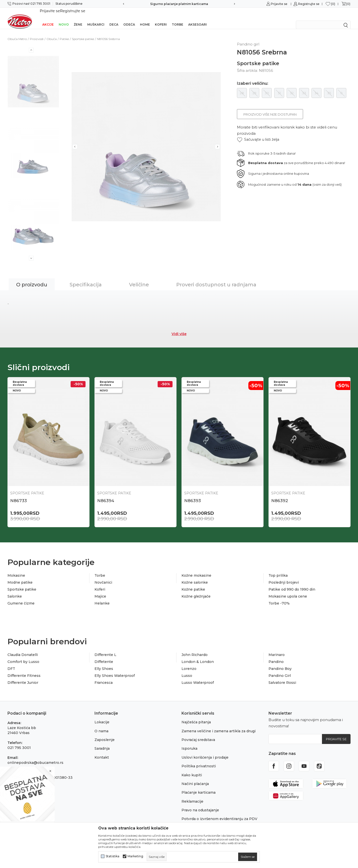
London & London (198, 655)
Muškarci (96, 18)
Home (145, 18)
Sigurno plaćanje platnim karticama (179, 4)
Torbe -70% (279, 597)
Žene (78, 18)
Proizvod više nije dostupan (270, 108)
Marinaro (277, 648)
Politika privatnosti (199, 760)
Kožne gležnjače (196, 590)
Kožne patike (193, 583)
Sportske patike (83, 32)
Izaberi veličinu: (253, 77)
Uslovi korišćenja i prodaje (205, 751)
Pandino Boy (280, 662)
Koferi (161, 18)
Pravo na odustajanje (200, 804)
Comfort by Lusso (23, 655)
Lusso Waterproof (198, 676)
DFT (11, 662)
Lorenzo (189, 662)
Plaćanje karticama (199, 786)
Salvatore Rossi (282, 676)
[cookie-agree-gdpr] (248, 857)
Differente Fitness (24, 669)
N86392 (280, 494)
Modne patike (20, 576)
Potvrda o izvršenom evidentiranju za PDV (219, 812)
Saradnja (102, 742)
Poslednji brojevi (284, 576)
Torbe (178, 18)
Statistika (112, 856)
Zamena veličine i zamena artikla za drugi (219, 725)
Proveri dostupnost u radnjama (216, 278)
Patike (64, 32)
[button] (258, 133)
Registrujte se (309, 4)
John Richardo (195, 648)
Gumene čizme (21, 597)
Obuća (52, 32)
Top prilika (278, 569)
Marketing (135, 856)
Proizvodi (37, 32)
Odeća (129, 18)
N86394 (106, 494)
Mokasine (16, 569)
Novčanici (103, 576)
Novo (64, 18)
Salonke (15, 590)
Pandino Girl (280, 669)
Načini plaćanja (195, 777)
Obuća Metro (17, 32)
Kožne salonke (195, 576)
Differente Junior (23, 676)
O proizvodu (32, 278)
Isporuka (189, 742)
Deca (114, 18)
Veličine (139, 278)
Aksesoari (198, 18)
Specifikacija (86, 278)
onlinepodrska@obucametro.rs (35, 756)
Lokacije (102, 716)
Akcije (48, 18)
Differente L (105, 648)
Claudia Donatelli (23, 648)
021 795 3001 (19, 741)
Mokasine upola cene (288, 590)
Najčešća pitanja (196, 716)
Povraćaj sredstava (198, 733)
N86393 (193, 494)
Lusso (187, 669)
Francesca (104, 676)
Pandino (276, 655)
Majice (100, 590)
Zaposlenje (105, 733)
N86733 (19, 494)
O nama (101, 725)
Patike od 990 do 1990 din (292, 583)
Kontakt (102, 751)
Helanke (102, 597)
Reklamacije (192, 795)
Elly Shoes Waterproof (115, 669)
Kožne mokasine (196, 569)
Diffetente (104, 655)
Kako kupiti (192, 769)
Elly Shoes (104, 662)
